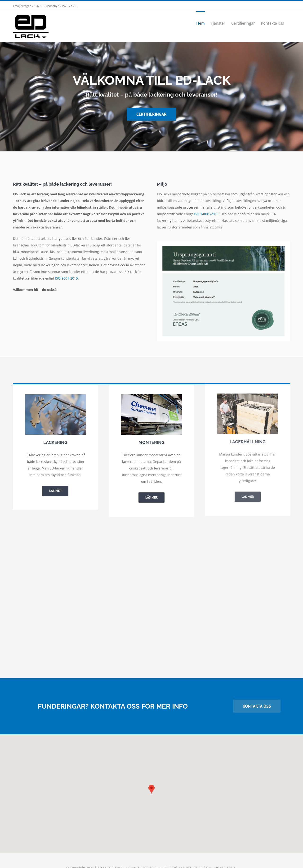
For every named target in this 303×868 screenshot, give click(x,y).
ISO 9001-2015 (67, 278)
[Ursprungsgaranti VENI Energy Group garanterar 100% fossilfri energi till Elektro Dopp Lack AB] (223, 242)
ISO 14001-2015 (206, 214)
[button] (151, 789)
